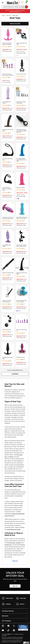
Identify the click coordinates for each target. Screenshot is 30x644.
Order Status (7, 598)
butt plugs (13, 543)
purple (21, 455)
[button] (15, 374)
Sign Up (15, 586)
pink (6, 457)
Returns (20, 604)
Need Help (21, 598)
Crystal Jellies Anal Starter (14, 529)
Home (3, 15)
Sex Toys (9, 15)
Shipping (6, 604)
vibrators (18, 543)
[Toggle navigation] (3, 2)
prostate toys (8, 545)
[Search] (15, 7)
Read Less (15, 561)
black (11, 457)
